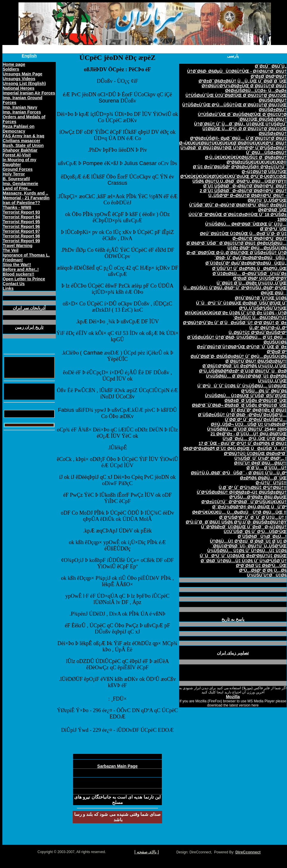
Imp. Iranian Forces (22, 112)
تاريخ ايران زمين (29, 327)
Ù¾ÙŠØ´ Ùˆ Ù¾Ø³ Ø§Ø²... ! (261, 458)
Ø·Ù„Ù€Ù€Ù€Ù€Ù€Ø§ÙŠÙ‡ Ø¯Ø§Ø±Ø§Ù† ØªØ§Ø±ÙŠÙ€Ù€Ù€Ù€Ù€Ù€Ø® (246, 160)
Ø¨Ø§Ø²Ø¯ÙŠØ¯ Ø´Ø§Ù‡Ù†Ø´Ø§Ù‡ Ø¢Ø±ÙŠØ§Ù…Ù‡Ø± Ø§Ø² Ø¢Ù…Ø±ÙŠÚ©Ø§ (237, 246)
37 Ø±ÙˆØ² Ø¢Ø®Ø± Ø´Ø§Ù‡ (259, 410)
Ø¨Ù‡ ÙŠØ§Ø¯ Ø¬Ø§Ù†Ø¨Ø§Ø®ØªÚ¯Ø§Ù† (245, 186)
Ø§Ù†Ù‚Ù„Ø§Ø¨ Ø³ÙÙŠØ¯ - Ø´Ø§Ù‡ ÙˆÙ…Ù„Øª (239, 473)
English (29, 56)
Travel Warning (18, 246)
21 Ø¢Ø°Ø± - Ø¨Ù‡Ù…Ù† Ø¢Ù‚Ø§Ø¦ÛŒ (248, 434)
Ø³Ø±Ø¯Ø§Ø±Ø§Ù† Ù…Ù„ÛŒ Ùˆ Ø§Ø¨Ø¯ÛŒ (242, 81)
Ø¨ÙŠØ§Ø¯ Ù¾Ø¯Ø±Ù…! (262, 536)
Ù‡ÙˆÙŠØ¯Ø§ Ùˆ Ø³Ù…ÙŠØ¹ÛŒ (255, 532)
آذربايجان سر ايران (29, 308)
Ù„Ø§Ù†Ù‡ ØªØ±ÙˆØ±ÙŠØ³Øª (258, 333)
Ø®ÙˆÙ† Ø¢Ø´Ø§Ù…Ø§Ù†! (260, 463)
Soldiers (11, 69)
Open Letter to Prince (24, 279)
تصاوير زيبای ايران (233, 653)
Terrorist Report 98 (21, 236)
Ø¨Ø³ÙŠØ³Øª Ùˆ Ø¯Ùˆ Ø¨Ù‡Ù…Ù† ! (253, 517)
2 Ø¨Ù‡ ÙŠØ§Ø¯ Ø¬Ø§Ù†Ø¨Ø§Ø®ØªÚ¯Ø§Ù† (243, 191)
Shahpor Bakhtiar (20, 150)
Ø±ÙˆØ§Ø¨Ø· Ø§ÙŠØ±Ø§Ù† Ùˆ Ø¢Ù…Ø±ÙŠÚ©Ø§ (239, 356)
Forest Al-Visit (17, 155)
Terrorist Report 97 (21, 231)
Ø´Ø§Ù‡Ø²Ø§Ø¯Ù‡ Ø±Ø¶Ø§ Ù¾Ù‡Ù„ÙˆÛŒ (244, 366)
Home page (14, 64)
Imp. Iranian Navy (20, 107)
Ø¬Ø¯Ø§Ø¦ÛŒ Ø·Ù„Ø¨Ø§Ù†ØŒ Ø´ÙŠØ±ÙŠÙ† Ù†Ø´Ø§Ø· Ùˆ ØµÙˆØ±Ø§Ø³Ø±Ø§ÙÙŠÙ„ (237, 255)
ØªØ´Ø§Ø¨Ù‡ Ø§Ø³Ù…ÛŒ (261, 566)
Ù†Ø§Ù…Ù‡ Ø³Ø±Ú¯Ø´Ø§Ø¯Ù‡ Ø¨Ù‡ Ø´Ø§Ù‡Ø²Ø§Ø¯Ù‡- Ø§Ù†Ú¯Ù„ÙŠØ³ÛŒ (248, 544)
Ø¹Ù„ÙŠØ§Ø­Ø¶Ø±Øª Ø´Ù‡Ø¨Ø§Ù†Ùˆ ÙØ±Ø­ (243, 371)
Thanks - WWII (17, 207)
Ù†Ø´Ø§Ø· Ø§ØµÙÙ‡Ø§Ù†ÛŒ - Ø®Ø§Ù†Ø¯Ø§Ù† (237, 71)
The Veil (11, 250)
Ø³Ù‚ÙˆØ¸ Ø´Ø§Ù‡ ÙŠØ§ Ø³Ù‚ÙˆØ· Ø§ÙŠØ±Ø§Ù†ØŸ (236, 522)
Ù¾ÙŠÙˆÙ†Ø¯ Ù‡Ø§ (267, 575)
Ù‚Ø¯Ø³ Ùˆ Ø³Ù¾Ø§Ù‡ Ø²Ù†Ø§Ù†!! (253, 487)
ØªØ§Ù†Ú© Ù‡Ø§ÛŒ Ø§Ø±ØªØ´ (255, 454)
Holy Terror (14, 174)
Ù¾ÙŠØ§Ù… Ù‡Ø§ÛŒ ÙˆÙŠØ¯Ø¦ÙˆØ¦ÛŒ (246, 396)
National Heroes (19, 88)
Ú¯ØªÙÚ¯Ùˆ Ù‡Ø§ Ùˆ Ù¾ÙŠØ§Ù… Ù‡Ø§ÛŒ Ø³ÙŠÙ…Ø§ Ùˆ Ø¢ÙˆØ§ (242, 388)
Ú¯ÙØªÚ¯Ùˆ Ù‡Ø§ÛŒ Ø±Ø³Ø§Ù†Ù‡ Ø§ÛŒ (243, 556)
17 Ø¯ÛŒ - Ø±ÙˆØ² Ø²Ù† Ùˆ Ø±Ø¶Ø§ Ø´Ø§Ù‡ (242, 443)
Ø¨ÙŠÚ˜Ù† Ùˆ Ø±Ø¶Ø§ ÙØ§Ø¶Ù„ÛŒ (249, 268)
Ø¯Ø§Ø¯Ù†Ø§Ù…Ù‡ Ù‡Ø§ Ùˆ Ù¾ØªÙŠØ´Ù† (243, 561)
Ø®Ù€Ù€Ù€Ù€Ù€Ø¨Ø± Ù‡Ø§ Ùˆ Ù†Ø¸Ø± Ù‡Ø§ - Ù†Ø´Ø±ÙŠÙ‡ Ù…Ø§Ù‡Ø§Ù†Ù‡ (236, 315)
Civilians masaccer (21, 141)
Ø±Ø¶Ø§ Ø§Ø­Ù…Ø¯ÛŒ (263, 478)
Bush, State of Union (23, 145)
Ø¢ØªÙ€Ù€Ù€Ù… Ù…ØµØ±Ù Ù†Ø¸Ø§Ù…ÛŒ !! (239, 512)
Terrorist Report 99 (21, 241)
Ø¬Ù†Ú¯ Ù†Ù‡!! (271, 483)
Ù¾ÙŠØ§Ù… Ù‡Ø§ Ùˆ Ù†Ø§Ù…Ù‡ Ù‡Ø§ (247, 551)
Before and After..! (21, 269)
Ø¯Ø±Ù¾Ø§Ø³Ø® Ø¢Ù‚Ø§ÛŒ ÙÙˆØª (249, 507)
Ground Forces (18, 169)
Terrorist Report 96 (21, 226)
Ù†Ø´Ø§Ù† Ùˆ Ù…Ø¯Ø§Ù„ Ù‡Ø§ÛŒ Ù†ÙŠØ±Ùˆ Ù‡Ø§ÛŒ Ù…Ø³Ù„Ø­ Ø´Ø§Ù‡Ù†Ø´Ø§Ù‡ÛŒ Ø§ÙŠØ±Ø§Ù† (240, 129)
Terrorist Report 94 (21, 217)
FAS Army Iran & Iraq (24, 136)
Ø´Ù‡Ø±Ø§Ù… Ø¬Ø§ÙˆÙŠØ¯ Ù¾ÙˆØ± (249, 274)
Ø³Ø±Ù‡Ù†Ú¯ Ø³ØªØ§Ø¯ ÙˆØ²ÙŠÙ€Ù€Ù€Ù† (244, 502)
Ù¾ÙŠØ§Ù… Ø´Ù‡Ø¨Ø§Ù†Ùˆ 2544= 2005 (247, 429)
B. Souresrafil (16, 179)
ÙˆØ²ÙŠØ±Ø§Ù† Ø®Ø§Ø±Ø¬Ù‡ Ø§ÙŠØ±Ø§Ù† (242, 492)
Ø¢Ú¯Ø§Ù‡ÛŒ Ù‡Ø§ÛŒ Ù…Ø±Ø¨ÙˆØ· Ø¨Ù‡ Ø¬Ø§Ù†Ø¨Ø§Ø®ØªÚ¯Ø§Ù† (243, 236)
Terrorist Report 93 (21, 212)
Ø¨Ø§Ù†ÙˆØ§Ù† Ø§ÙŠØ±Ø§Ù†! (256, 361)
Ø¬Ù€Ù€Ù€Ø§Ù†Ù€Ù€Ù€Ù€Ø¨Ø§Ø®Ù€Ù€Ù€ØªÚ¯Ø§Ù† (233, 143)
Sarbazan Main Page (117, 766)
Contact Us (14, 284)
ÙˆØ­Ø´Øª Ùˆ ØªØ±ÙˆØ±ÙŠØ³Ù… (256, 420)
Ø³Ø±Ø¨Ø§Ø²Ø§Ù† (269, 76)
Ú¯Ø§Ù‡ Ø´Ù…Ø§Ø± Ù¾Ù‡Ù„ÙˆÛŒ (252, 283)
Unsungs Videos (19, 79)
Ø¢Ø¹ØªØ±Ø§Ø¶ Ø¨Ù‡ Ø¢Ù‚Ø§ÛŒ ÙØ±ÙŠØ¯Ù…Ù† (235, 448)
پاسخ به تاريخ (233, 619)
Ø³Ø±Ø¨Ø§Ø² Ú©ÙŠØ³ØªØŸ (260, 278)
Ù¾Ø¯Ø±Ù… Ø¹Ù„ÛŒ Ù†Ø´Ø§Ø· (255, 439)
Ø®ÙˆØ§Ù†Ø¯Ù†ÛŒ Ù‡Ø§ (261, 298)
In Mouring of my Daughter (20, 162)
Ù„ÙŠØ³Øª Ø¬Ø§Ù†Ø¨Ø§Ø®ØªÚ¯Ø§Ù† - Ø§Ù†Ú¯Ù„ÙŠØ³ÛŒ (247, 198)
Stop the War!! (17, 265)
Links (8, 288)
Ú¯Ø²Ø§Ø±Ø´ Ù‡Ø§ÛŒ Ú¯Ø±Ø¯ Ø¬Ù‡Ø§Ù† (244, 527)
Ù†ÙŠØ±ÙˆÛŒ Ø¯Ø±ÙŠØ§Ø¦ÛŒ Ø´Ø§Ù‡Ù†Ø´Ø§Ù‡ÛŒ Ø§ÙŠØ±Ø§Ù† (242, 117)
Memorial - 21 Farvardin (26, 198)
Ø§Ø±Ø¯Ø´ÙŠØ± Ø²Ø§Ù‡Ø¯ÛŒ (255, 400)
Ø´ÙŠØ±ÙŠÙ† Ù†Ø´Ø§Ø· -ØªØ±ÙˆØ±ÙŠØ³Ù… (242, 415)
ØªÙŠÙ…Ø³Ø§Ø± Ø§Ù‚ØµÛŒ (258, 497)
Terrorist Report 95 (21, 222)
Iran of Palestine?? (21, 203)
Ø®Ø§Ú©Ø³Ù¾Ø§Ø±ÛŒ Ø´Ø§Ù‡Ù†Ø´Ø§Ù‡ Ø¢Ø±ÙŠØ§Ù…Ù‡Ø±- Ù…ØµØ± (244, 88)
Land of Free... (17, 188)
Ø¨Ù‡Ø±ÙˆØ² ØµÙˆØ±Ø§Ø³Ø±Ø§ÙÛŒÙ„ (246, 263)
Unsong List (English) (24, 83)
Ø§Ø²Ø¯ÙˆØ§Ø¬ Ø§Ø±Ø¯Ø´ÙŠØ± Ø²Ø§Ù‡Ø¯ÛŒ (239, 405)
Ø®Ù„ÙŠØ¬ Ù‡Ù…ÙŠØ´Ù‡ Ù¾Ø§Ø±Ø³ (249, 424)
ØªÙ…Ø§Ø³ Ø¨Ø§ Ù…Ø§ (263, 570)
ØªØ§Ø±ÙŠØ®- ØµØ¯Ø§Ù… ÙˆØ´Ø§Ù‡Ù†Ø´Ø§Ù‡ (238, 138)
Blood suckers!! (18, 274)
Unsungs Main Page (23, 74)
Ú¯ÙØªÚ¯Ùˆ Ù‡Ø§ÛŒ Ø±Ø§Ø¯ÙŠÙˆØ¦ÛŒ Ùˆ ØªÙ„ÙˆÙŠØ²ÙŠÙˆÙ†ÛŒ (241, 306)
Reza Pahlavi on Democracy (19, 129)
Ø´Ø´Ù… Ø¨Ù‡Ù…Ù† (267, 468)
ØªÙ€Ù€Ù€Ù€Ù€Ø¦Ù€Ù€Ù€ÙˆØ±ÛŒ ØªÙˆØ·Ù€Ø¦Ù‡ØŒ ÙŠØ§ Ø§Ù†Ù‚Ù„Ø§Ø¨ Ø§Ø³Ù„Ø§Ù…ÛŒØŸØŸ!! (234, 179)
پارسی (233, 56)
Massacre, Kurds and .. (25, 193)
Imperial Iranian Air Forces (29, 93)
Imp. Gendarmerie (20, 184)
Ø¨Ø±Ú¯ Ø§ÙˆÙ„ (271, 66)
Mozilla (233, 697)
